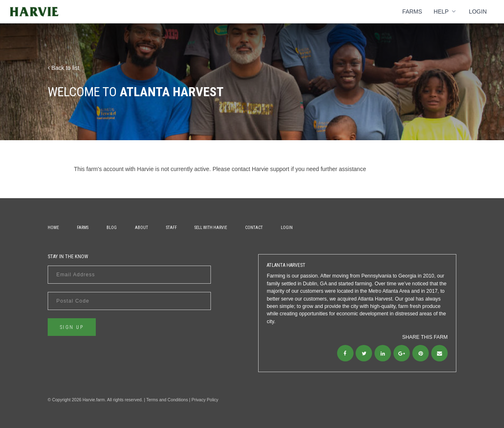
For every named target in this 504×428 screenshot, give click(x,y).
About (141, 228)
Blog (112, 228)
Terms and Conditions (167, 400)
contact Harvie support (261, 169)
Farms (412, 12)
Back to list (64, 68)
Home (53, 228)
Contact (254, 228)
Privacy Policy (205, 400)
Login (478, 12)
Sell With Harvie (211, 228)
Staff (171, 228)
